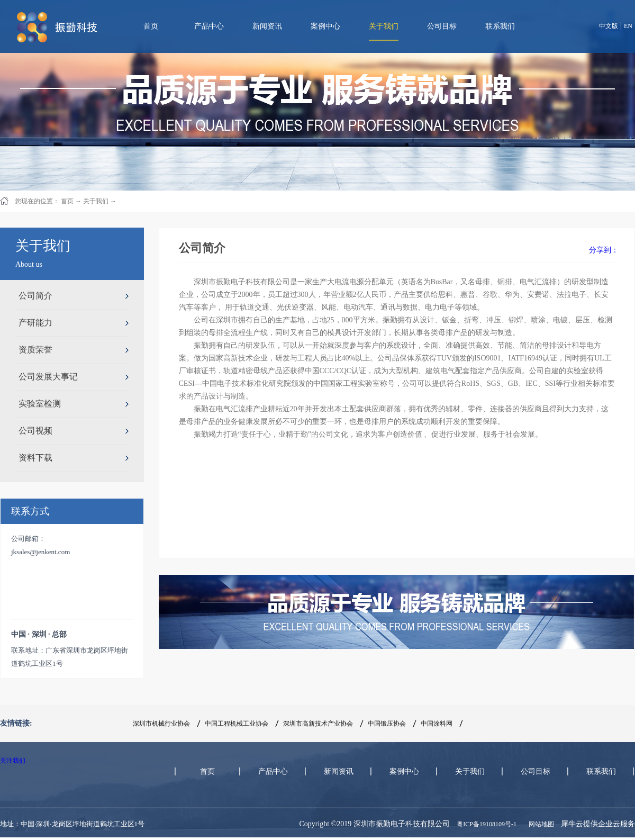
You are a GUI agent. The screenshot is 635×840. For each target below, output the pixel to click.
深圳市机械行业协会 (161, 724)
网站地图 (540, 824)
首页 (151, 26)
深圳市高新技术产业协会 (318, 724)
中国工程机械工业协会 (237, 724)
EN (628, 26)
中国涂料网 (437, 724)
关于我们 (96, 201)
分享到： (604, 250)
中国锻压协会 (387, 724)
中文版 (609, 26)
